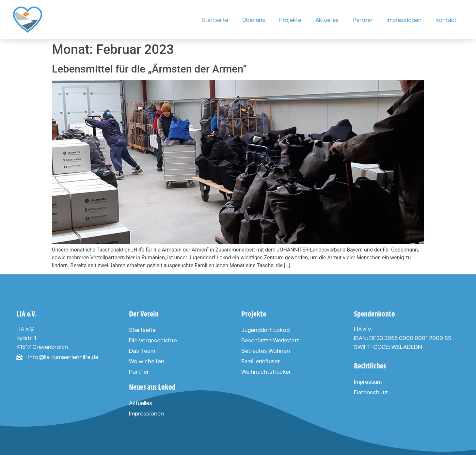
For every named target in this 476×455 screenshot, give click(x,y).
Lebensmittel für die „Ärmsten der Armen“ (149, 69)
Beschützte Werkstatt (270, 340)
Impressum (368, 382)
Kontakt (446, 20)
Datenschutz (371, 392)
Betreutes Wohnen (266, 351)
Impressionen (404, 20)
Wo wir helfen (147, 361)
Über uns (254, 20)
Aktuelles (327, 20)
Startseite (215, 20)
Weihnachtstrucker (266, 372)
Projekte (290, 20)
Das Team (142, 351)
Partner (363, 20)
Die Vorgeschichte (153, 340)
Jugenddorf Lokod (265, 330)
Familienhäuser (261, 361)
